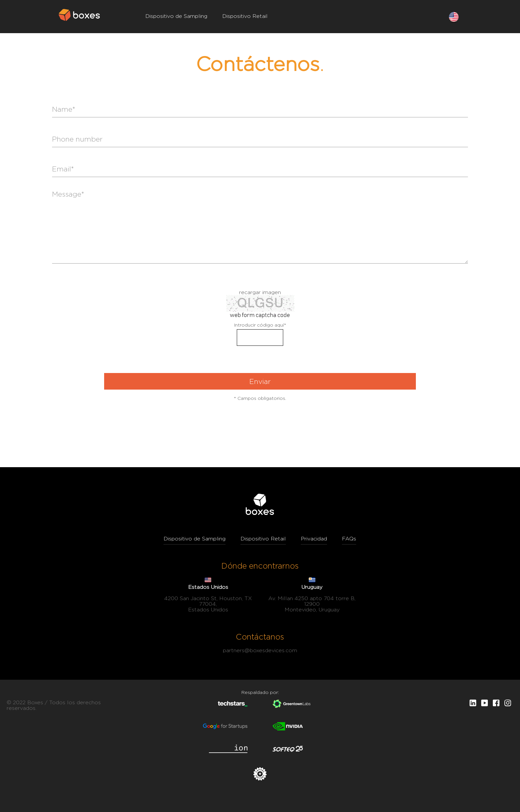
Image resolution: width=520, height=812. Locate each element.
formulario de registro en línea (260, 286)
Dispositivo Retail (245, 16)
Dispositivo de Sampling (176, 16)
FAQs (349, 539)
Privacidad (314, 539)
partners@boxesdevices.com (260, 650)
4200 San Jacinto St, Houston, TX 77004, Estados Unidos (208, 604)
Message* (260, 227)
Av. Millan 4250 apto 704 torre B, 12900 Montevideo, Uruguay (312, 604)
